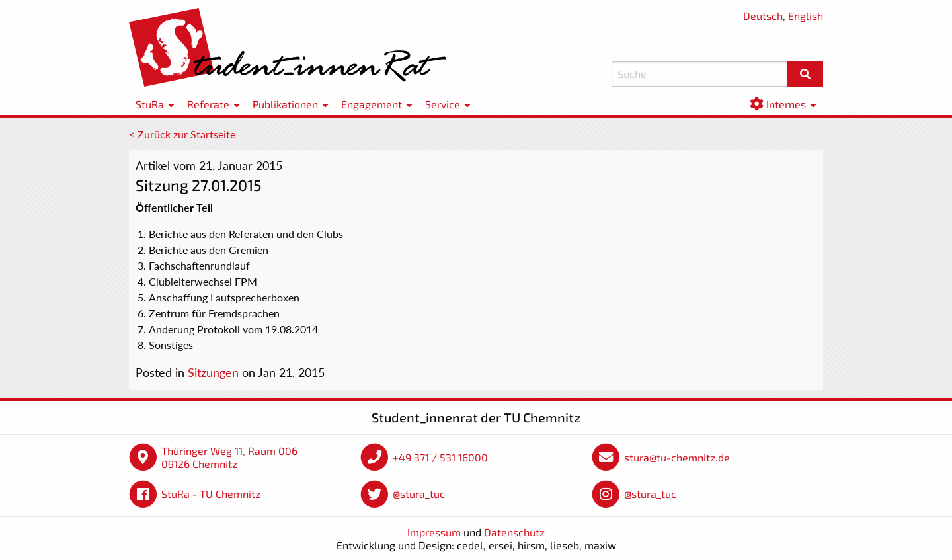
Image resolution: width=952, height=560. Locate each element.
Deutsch (763, 16)
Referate (208, 104)
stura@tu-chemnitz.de (677, 457)
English (806, 16)
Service (443, 104)
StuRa (150, 104)
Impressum (434, 532)
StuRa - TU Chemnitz (211, 494)
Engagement (372, 104)
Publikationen (285, 104)
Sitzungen (213, 372)
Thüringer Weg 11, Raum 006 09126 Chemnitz (229, 457)
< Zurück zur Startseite (182, 134)
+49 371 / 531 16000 (440, 457)
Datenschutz (514, 532)
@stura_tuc (419, 494)
